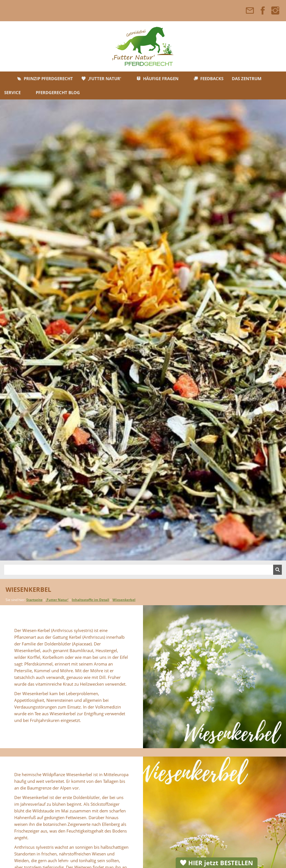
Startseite (34, 600)
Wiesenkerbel (124, 600)
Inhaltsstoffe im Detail (90, 600)
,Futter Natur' (57, 600)
